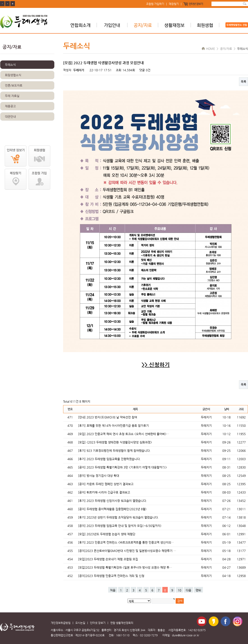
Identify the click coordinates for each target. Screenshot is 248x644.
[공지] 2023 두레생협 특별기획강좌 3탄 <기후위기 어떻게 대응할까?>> (122, 467)
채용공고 (10, 106)
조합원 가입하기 (155, 4)
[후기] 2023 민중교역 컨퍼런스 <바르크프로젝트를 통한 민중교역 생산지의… (126, 542)
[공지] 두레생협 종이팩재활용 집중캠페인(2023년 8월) (112, 509)
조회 (241, 409)
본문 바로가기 (0, 0)
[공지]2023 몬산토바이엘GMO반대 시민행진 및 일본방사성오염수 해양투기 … (127, 551)
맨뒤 (198, 590)
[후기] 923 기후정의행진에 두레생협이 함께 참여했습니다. (114, 451)
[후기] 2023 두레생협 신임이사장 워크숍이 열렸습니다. (113, 501)
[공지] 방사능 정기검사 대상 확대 (99, 476)
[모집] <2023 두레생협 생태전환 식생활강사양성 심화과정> (115, 442)
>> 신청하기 (156, 365)
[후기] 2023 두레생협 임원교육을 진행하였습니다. (109, 459)
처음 (113, 590)
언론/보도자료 (14, 85)
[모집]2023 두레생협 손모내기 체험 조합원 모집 (108, 559)
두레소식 (10, 65)
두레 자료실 (12, 96)
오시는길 (80, 623)
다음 (188, 590)
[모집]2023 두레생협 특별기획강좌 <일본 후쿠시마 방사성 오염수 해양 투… (125, 567)
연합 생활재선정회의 (122, 623)
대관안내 (10, 117)
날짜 (226, 409)
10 (179, 590)
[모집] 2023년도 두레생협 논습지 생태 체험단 (107, 534)
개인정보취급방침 (61, 623)
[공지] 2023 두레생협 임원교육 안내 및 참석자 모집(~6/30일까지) (120, 526)
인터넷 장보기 (196, 4)
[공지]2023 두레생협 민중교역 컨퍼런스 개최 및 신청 (111, 576)
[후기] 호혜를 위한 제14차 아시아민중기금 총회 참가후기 (113, 426)
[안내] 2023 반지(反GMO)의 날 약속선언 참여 (108, 417)
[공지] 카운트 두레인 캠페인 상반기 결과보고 (106, 484)
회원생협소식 (13, 75)
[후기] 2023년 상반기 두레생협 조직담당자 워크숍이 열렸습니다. (118, 517)
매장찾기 (174, 4)
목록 (243, 82)
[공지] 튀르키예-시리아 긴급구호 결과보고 (104, 492)
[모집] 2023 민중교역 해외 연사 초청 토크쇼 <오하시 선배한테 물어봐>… (124, 434)
